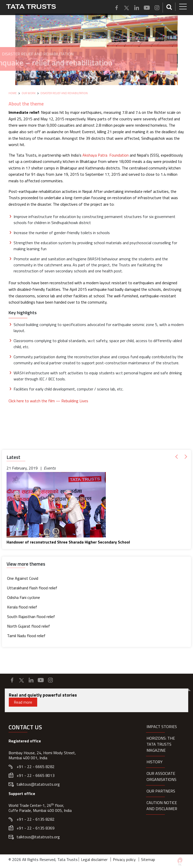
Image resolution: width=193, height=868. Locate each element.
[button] (178, 457)
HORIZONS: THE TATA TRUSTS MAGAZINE (161, 744)
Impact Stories (162, 727)
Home (13, 93)
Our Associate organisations (161, 776)
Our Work (29, 93)
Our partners (161, 791)
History (155, 762)
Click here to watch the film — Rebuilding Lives (48, 401)
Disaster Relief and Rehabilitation (64, 93)
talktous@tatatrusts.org (38, 784)
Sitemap (148, 859)
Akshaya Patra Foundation (106, 155)
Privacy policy (124, 859)
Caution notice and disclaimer (162, 806)
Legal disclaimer (94, 859)
